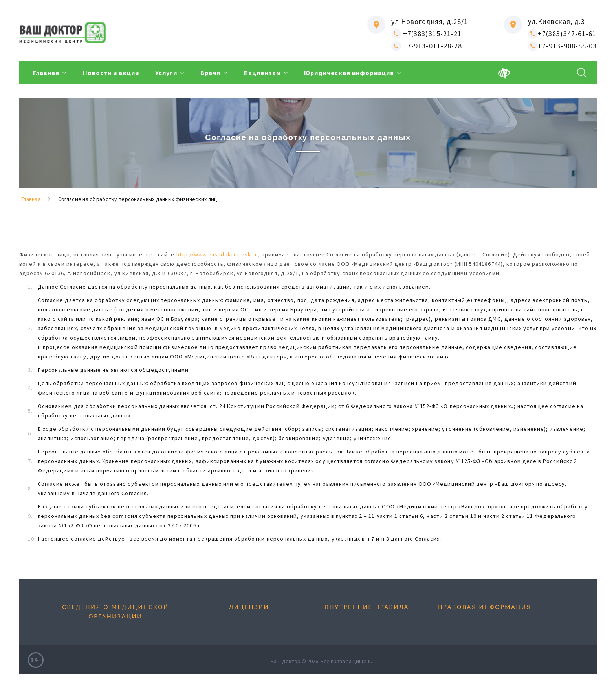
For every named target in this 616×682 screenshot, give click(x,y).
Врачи (222, 73)
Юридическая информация (368, 73)
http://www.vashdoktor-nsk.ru (217, 254)
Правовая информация (485, 607)
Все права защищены (347, 661)
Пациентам (277, 73)
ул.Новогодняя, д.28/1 (430, 21)
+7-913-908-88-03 (562, 46)
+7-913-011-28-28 (427, 46)
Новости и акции (115, 73)
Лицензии (249, 607)
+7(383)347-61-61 (562, 34)
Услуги (173, 73)
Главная (46, 73)
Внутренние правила (367, 607)
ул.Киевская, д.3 (556, 21)
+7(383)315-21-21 (426, 34)
